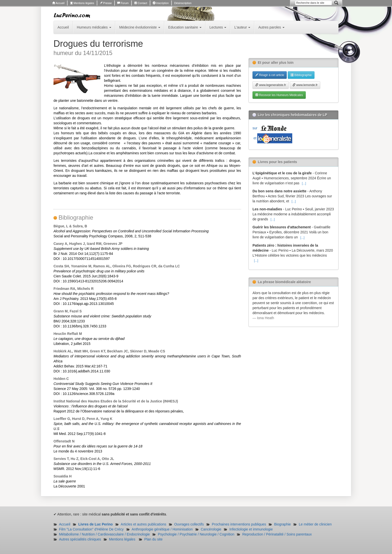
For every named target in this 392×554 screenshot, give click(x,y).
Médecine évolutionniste (140, 27)
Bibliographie (301, 75)
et (272, 138)
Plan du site (153, 539)
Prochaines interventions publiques (239, 524)
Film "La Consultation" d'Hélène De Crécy (91, 529)
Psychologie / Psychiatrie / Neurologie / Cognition (196, 534)
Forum (123, 3)
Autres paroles (271, 27)
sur (271, 128)
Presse (106, 3)
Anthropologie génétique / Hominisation (162, 529)
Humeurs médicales (94, 27)
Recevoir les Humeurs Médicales (279, 95)
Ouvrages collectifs (189, 524)
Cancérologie (211, 529)
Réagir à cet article (270, 75)
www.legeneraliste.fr (271, 85)
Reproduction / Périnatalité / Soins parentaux (277, 534)
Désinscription (183, 3)
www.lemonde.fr (305, 85)
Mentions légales (82, 3)
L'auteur (242, 27)
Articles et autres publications (143, 524)
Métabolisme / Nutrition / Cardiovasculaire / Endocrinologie (104, 534)
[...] (304, 183)
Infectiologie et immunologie (251, 529)
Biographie (282, 524)
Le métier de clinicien (315, 524)
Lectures (218, 27)
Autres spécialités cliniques (80, 539)
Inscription (161, 3)
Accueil (58, 3)
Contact (141, 3)
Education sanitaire (185, 27)
